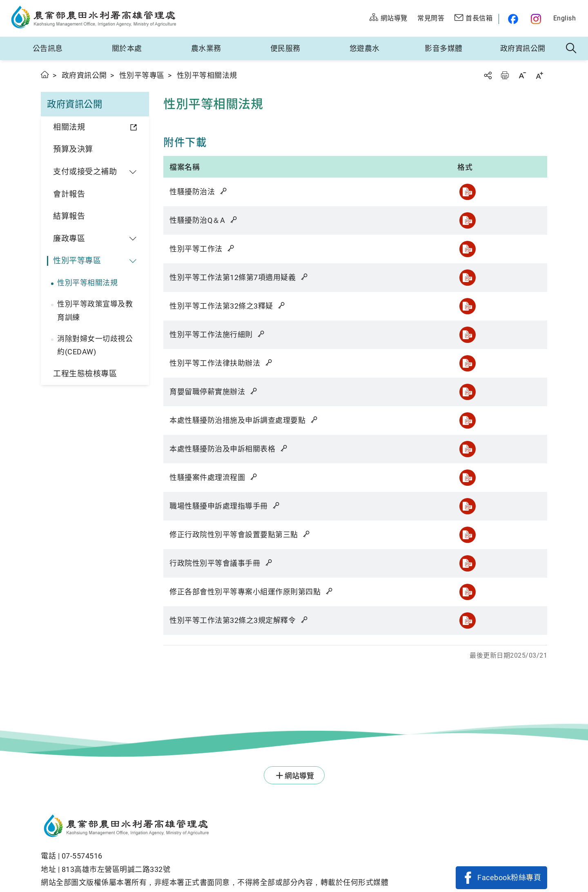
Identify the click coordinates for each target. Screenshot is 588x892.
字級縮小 (522, 75)
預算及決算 (73, 149)
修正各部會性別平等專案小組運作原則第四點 (252, 592)
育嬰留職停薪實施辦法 (214, 392)
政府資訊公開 (523, 48)
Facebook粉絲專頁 (509, 878)
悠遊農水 (365, 48)
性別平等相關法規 (87, 283)
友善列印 (505, 75)
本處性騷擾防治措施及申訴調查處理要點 (244, 420)
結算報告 (69, 216)
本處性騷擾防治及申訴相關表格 (229, 449)
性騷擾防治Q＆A (204, 220)
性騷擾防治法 (199, 192)
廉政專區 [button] (69, 239)
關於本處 (127, 48)
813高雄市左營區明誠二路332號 (116, 869)
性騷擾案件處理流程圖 (214, 477)
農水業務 (206, 48)
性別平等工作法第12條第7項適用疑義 (239, 277)
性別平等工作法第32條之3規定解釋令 (239, 620)
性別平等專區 (142, 75)
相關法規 (69, 127)
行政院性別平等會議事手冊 (221, 563)
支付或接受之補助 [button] (85, 172)
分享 (488, 75)
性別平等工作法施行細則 (218, 335)
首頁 (45, 75)
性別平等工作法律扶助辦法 (221, 363)
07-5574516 (82, 856)
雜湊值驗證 (224, 191)
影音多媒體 (444, 48)
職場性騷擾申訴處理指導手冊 (225, 506)
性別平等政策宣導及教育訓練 (95, 310)
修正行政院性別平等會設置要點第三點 (240, 535)
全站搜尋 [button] (571, 49)
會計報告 (69, 194)
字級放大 (539, 75)
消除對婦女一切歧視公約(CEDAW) (95, 345)
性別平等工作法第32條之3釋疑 (228, 306)
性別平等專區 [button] (77, 261)
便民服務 (285, 48)
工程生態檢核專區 (85, 374)
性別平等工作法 (203, 249)
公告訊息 (48, 48)
